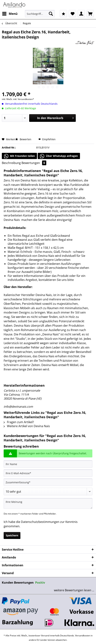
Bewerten (24, 139)
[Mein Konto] (81, 14)
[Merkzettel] (72, 14)
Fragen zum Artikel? (19, 422)
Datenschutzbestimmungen (40, 522)
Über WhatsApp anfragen (59, 156)
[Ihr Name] (48, 464)
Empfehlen (47, 139)
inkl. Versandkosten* (24, 99)
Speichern (12, 535)
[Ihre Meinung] (48, 503)
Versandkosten (83, 636)
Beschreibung (11, 163)
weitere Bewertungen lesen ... (74, 590)
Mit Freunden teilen (19, 156)
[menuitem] (10, 14)
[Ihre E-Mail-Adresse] (48, 473)
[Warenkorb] (90, 14)
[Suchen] (51, 14)
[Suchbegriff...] (40, 14)
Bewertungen (34, 163)
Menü (10, 13)
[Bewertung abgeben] (48, 492)
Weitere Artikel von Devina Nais (27, 426)
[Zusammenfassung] (48, 482)
